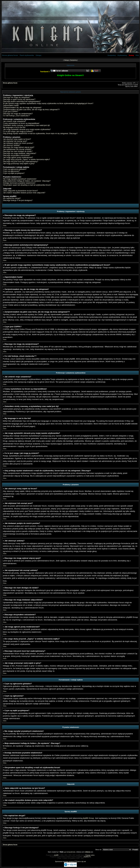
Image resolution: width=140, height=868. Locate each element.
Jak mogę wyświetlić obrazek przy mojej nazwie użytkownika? (27, 129)
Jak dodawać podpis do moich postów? (18, 143)
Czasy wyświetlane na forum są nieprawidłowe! (21, 123)
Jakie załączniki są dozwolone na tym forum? (20, 191)
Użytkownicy (122, 55)
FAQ (137, 55)
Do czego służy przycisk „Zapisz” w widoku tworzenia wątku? (26, 159)
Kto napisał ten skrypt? (12, 198)
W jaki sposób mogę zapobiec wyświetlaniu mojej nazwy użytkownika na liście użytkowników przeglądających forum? (48, 103)
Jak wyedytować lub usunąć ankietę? (17, 149)
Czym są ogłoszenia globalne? (15, 169)
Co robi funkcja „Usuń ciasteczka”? (16, 116)
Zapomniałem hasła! (11, 106)
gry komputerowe (70, 852)
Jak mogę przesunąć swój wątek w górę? (19, 164)
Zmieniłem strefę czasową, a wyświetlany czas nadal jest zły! (26, 125)
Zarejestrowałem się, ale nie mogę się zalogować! (22, 108)
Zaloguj (38, 55)
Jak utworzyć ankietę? (12, 145)
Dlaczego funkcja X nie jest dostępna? (18, 200)
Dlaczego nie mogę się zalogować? (17, 97)
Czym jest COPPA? (11, 112)
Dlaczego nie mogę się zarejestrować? (18, 114)
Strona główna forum (10, 55)
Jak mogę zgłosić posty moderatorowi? (18, 157)
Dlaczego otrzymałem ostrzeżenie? (17, 155)
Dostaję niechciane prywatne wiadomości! (19, 183)
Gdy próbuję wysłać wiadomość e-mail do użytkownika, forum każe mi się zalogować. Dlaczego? (40, 134)
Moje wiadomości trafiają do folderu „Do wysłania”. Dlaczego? (27, 181)
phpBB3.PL (87, 857)
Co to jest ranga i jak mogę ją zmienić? (18, 131)
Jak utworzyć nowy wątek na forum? (17, 139)
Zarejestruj (112, 55)
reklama (88, 852)
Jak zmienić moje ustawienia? (15, 121)
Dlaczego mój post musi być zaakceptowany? (21, 162)
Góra (5, 226)
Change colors (90, 855)
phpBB (56, 855)
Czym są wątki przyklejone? (14, 173)
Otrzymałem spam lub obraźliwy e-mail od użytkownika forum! (27, 185)
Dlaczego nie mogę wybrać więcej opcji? (19, 147)
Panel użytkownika (27, 55)
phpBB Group (88, 818)
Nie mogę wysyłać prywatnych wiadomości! (20, 179)
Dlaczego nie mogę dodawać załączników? (20, 153)
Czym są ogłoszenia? (11, 171)
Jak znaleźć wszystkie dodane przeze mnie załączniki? (24, 193)
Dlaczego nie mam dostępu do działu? (18, 151)
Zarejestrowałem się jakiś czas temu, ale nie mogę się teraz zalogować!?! (31, 110)
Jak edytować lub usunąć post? (15, 141)
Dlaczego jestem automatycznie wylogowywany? (22, 101)
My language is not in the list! (14, 127)
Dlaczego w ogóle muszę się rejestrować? (19, 99)
